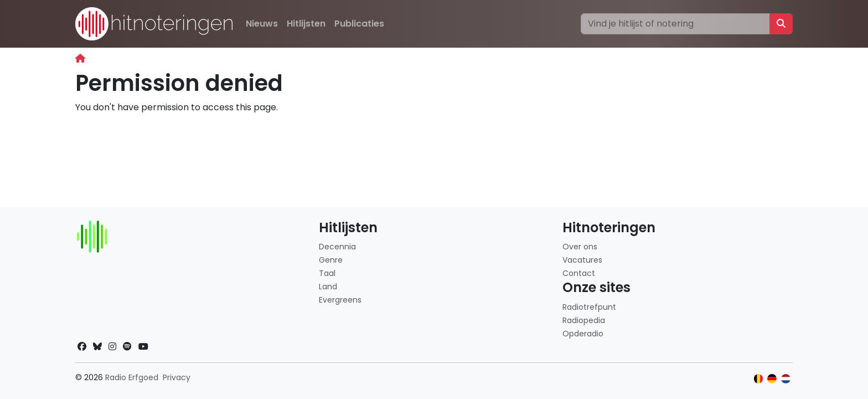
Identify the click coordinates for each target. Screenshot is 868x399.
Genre (331, 260)
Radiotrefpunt (589, 307)
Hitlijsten (306, 24)
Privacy (177, 377)
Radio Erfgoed (132, 377)
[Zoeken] (675, 24)
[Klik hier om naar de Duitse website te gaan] (772, 379)
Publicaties (359, 24)
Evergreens (340, 300)
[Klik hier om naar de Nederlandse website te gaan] (786, 379)
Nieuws (262, 24)
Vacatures (582, 260)
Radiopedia (584, 320)
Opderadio (583, 334)
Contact (579, 273)
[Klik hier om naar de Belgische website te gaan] (759, 379)
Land (328, 287)
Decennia (337, 247)
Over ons (580, 247)
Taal (327, 273)
